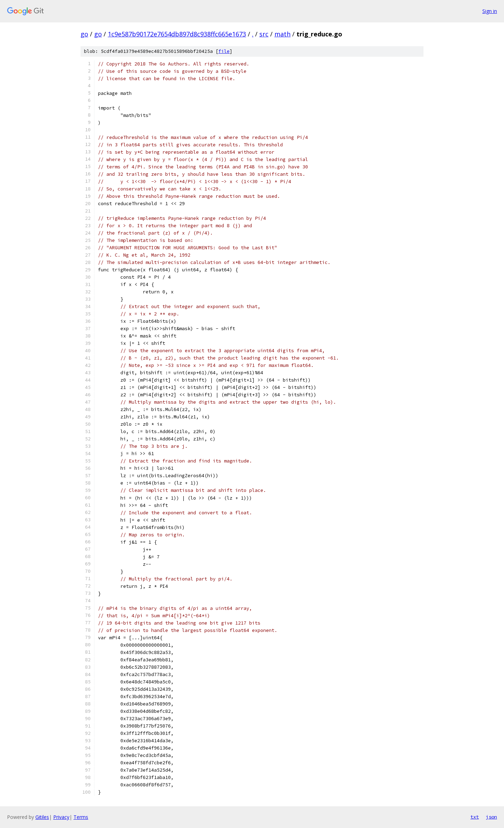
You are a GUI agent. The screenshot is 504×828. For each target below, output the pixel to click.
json (491, 817)
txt (475, 817)
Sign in (490, 11)
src (264, 34)
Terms (81, 817)
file (224, 51)
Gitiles (42, 817)
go (84, 34)
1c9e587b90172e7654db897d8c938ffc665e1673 (177, 34)
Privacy (61, 817)
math (282, 34)
